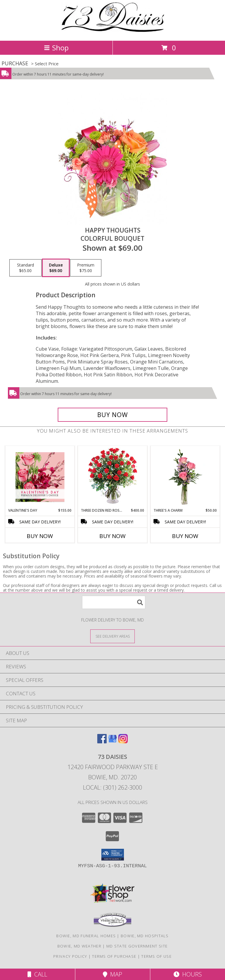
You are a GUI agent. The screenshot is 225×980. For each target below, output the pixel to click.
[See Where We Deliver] (112, 636)
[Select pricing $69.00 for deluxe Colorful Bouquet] (56, 268)
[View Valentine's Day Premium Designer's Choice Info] (40, 477)
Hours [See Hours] (188, 974)
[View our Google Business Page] (112, 741)
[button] (113, 855)
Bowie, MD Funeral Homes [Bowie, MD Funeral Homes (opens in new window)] (86, 936)
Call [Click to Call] (37, 974)
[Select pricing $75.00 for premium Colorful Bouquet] (86, 268)
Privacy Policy (70, 956)
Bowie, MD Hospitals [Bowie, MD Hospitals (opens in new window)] (145, 936)
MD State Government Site (137, 946)
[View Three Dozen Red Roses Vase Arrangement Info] (113, 477)
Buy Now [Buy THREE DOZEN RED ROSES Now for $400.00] (112, 536)
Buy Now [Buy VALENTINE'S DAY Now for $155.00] (40, 536)
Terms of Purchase (114, 956)
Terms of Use (156, 956)
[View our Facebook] (102, 741)
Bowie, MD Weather (79, 946)
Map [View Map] (112, 974)
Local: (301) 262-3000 (112, 787)
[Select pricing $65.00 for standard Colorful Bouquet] (25, 268)
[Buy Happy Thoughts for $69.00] (112, 415)
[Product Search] (114, 602)
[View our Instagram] (123, 741)
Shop (56, 48)
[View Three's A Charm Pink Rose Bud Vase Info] (185, 477)
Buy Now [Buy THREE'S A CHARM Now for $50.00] (185, 536)
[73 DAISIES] (113, 32)
